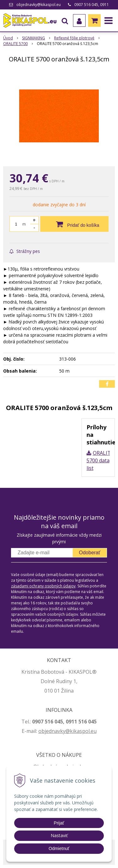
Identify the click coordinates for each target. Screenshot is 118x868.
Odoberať (90, 553)
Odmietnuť (59, 848)
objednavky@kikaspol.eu (39, 5)
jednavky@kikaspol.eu (71, 731)
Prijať (59, 823)
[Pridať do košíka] (74, 224)
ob (42, 731)
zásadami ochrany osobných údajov (43, 586)
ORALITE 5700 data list (100, 460)
